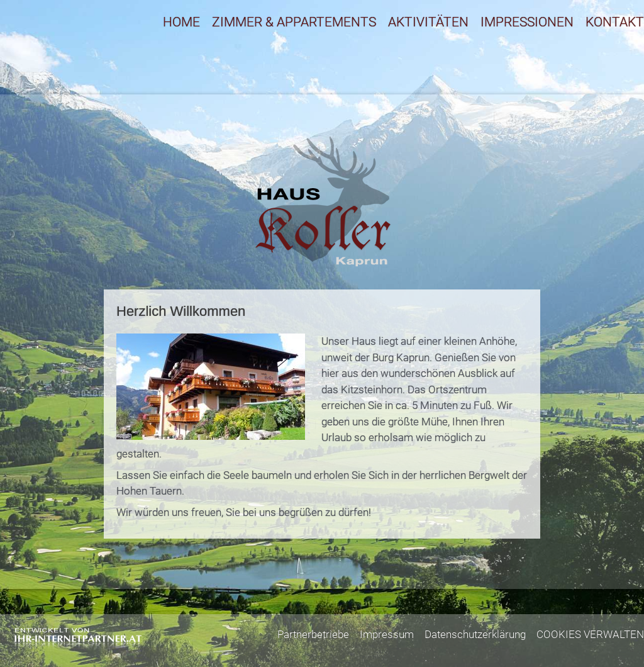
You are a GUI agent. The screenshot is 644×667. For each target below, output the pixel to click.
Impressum (387, 634)
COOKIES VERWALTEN (590, 634)
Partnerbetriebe (313, 634)
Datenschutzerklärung (475, 634)
